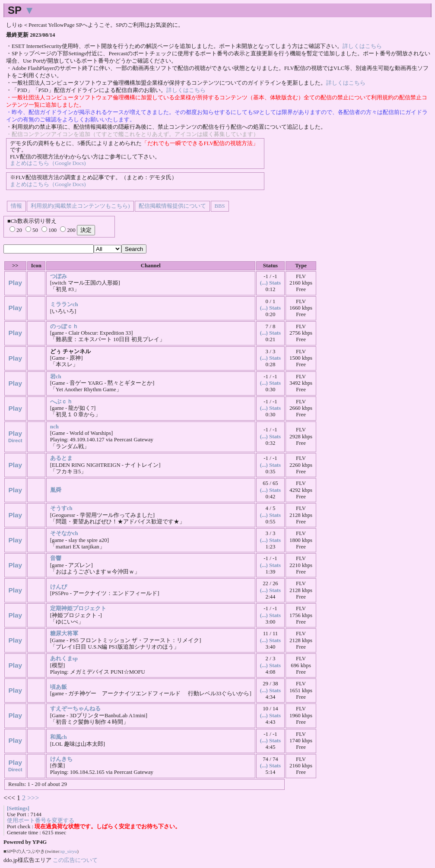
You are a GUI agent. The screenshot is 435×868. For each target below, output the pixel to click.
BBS (220, 206)
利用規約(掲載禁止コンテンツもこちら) (80, 206)
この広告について (75, 860)
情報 (16, 206)
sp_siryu (69, 851)
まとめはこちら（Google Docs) (48, 163)
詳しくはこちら (362, 46)
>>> (33, 798)
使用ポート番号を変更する (41, 820)
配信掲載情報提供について (172, 206)
